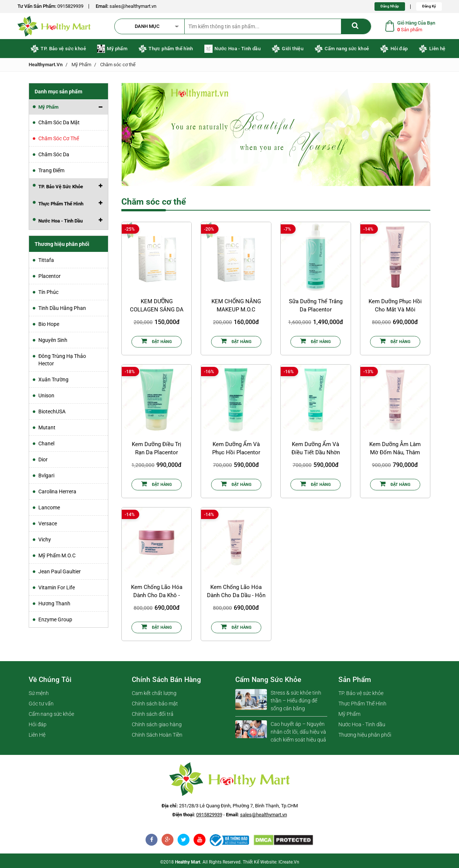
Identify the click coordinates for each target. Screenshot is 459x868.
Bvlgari (46, 477)
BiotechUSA (52, 413)
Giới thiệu (288, 51)
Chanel (46, 445)
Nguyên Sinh (53, 342)
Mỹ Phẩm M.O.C (57, 557)
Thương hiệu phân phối (365, 737)
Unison (46, 397)
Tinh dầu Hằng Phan (62, 310)
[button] (153, 27)
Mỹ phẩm (112, 51)
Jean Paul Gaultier (60, 573)
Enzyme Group (55, 621)
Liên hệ (432, 51)
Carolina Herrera (57, 493)
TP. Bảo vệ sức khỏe (361, 695)
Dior (43, 461)
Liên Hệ (37, 737)
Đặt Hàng (157, 343)
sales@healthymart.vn (133, 6)
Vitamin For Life (57, 589)
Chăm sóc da (54, 156)
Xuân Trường (53, 381)
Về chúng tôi (50, 681)
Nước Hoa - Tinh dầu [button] (60, 223)
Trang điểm (51, 172)
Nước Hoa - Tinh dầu (232, 51)
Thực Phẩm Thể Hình (362, 705)
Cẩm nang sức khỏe (51, 716)
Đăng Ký (429, 6)
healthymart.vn (46, 66)
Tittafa (46, 262)
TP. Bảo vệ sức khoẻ (58, 51)
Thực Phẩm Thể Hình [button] (61, 206)
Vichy (45, 541)
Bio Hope (49, 326)
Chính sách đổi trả (153, 716)
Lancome (49, 509)
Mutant (47, 429)
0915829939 (70, 6)
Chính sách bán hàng (166, 681)
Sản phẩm (355, 681)
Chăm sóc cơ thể (118, 66)
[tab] (68, 109)
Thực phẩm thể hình (166, 51)
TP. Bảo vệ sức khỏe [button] (61, 188)
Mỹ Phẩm (81, 66)
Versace (48, 525)
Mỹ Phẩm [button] (48, 109)
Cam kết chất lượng (154, 695)
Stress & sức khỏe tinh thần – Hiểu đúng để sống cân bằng (296, 702)
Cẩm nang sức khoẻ (342, 51)
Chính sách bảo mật (155, 705)
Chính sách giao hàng (157, 726)
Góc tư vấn (41, 705)
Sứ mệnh (39, 695)
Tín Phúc (48, 294)
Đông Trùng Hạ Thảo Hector (62, 362)
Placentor (50, 278)
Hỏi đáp (394, 51)
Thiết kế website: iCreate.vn (271, 864)
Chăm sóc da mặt (59, 124)
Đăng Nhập (390, 6)
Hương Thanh (54, 605)
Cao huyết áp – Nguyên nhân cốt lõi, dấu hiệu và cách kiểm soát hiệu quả (298, 734)
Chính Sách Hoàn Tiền (157, 737)
